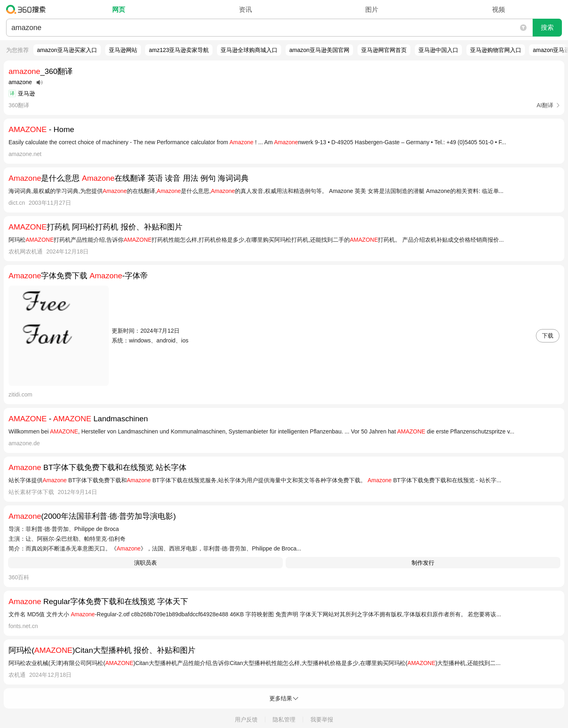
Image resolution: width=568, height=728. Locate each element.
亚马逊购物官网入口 (496, 50)
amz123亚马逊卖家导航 (179, 50)
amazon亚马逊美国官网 (319, 50)
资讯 (245, 10)
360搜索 (28, 9)
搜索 (547, 27)
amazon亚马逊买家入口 (67, 50)
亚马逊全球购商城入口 (249, 50)
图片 (372, 10)
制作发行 (423, 563)
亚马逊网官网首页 (384, 50)
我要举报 (322, 719)
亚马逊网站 (123, 50)
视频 (499, 10)
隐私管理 (284, 719)
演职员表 (145, 563)
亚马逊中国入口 (438, 50)
